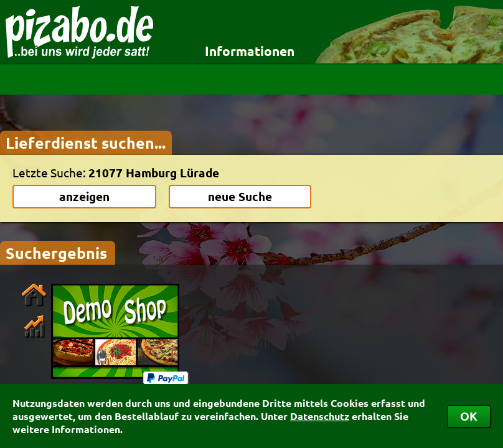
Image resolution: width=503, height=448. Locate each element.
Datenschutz (320, 416)
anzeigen (84, 196)
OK (469, 416)
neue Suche (240, 196)
